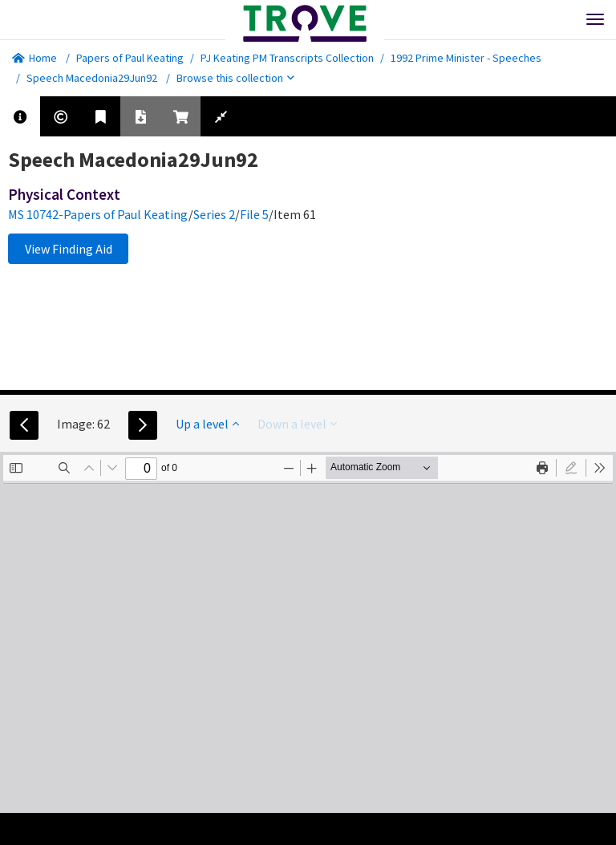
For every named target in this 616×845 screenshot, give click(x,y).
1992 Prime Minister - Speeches (466, 58)
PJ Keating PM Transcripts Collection (287, 58)
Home (34, 58)
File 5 (254, 214)
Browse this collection (235, 78)
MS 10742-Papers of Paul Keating (98, 214)
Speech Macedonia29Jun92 (92, 78)
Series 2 (214, 214)
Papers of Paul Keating (130, 58)
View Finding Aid (69, 249)
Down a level (297, 424)
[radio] (571, 468)
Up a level (207, 424)
